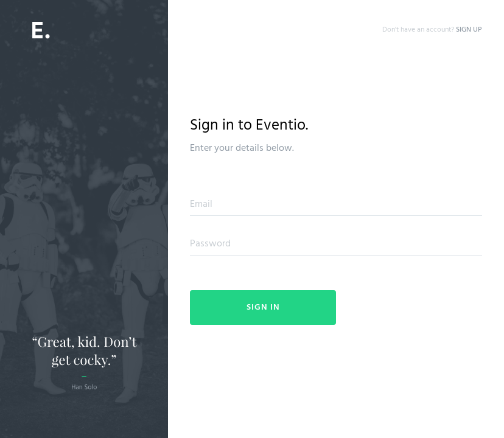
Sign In (263, 308)
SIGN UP (469, 30)
